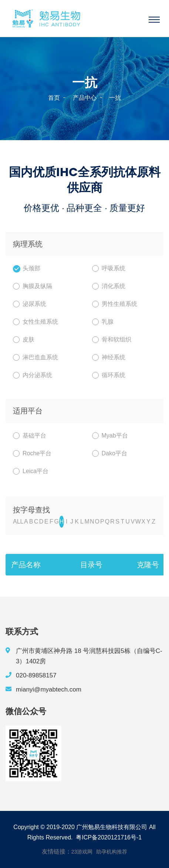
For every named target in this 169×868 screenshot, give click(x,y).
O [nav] (97, 522)
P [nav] (102, 522)
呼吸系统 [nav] (109, 268)
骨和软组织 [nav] (112, 340)
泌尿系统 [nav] (30, 304)
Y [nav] (148, 522)
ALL (18, 522)
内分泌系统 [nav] (33, 375)
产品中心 (85, 98)
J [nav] (72, 522)
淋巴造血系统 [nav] (36, 357)
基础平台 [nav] (30, 436)
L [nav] (82, 522)
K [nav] (77, 522)
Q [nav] (107, 522)
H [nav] (62, 522)
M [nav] (87, 522)
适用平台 (28, 411)
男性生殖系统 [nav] (115, 304)
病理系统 (28, 244)
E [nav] (46, 522)
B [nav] (31, 522)
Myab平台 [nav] (110, 436)
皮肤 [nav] (24, 340)
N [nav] (92, 522)
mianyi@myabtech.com (49, 689)
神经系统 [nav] (109, 357)
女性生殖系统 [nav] (36, 322)
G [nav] (57, 522)
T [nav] (122, 522)
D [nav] (41, 522)
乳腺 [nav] (103, 322)
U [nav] (128, 522)
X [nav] (143, 522)
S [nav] (117, 522)
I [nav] (67, 522)
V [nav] (133, 522)
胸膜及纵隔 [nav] (33, 286)
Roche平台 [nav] (32, 453)
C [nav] (36, 522)
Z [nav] (153, 522)
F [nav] (51, 522)
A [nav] (26, 522)
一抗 (115, 98)
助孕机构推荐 (112, 852)
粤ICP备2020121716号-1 (109, 837)
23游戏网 (82, 852)
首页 (54, 98)
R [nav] (112, 522)
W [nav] (138, 522)
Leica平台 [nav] (31, 471)
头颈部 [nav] (27, 268)
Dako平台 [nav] (110, 453)
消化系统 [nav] (109, 286)
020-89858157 (36, 675)
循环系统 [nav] (109, 375)
